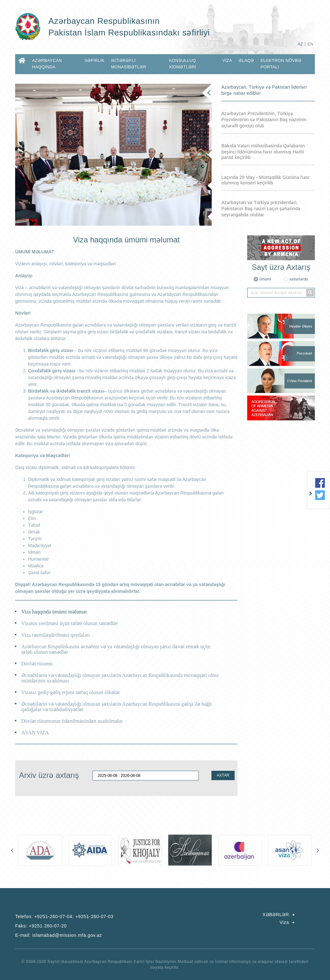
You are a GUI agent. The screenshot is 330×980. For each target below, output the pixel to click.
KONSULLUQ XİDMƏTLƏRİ (183, 64)
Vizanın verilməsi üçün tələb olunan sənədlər (70, 623)
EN (311, 44)
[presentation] (12, 850)
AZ (300, 44)
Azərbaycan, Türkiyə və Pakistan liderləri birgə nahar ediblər (264, 90)
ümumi (265, 279)
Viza (227, 60)
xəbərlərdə (299, 279)
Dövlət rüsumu (37, 664)
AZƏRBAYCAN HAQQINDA (47, 64)
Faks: (41, 926)
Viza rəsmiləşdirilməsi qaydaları (56, 635)
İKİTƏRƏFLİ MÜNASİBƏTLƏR (129, 64)
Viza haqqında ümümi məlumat (54, 612)
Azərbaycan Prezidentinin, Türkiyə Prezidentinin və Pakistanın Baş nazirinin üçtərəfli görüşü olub (264, 120)
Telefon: (64, 916)
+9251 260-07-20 (48, 926)
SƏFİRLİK (95, 60)
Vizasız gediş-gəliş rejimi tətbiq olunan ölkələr (71, 692)
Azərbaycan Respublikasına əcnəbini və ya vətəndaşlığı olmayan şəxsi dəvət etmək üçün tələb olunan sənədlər (116, 649)
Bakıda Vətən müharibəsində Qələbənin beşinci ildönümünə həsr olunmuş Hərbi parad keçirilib (263, 152)
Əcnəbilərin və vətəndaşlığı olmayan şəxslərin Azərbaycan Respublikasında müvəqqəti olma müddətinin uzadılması (120, 678)
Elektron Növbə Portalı (281, 64)
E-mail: (58, 935)
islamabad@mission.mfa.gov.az (67, 935)
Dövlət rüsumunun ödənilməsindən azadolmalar (72, 721)
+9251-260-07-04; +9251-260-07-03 (74, 916)
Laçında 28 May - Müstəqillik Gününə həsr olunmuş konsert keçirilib (266, 180)
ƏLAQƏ (246, 60)
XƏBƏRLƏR (276, 915)
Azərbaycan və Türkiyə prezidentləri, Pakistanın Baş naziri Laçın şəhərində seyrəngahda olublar (261, 209)
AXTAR (223, 775)
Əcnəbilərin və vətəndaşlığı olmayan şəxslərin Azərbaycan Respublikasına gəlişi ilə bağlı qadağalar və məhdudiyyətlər (116, 707)
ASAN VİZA (35, 733)
